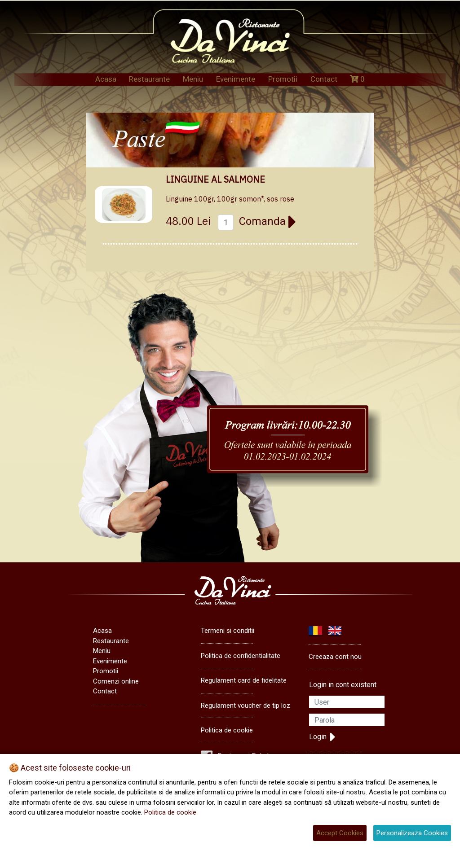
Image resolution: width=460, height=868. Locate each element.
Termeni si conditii (228, 631)
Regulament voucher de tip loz (245, 706)
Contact (324, 79)
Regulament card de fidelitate (244, 680)
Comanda (268, 221)
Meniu (193, 79)
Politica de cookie (227, 730)
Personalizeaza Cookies (412, 833)
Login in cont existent (343, 685)
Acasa (106, 79)
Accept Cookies (340, 833)
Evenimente (236, 79)
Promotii (283, 79)
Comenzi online (116, 681)
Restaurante (149, 79)
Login (322, 737)
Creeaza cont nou (335, 657)
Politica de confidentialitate (241, 656)
